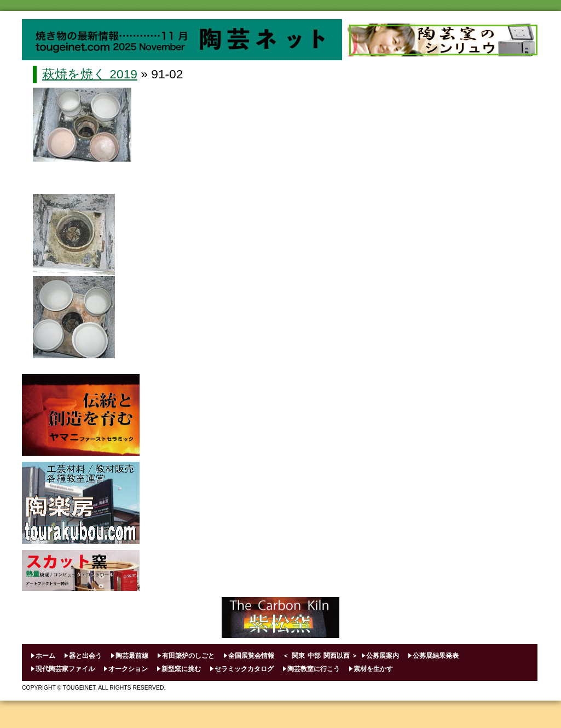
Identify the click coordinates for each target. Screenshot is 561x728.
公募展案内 (383, 656)
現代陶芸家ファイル (65, 669)
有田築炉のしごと (188, 656)
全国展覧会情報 (251, 656)
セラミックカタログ (244, 669)
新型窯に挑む (181, 669)
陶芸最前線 (132, 656)
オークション (128, 669)
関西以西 (337, 656)
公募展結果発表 (436, 656)
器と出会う (85, 656)
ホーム (45, 656)
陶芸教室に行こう (314, 669)
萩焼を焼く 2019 (90, 74)
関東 (298, 656)
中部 (314, 656)
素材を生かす (373, 669)
